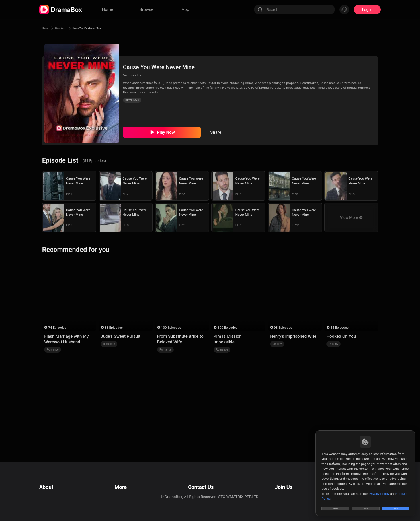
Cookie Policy (51, 495)
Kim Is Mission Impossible (228, 339)
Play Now (166, 132)
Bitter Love (71, 28)
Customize (335, 505)
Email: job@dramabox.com (291, 481)
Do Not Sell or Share (56, 502)
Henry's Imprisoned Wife (293, 336)
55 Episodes (340, 328)
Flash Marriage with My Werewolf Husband (66, 339)
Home (48, 28)
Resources (122, 481)
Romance (53, 350)
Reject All (366, 505)
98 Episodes (283, 328)
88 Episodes (114, 328)
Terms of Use (51, 481)
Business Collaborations (192, 488)
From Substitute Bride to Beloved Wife (180, 339)
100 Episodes (171, 328)
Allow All (396, 505)
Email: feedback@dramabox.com (199, 481)
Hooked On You (341, 336)
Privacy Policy (51, 488)
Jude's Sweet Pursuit (120, 336)
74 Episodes (57, 328)
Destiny (277, 344)
